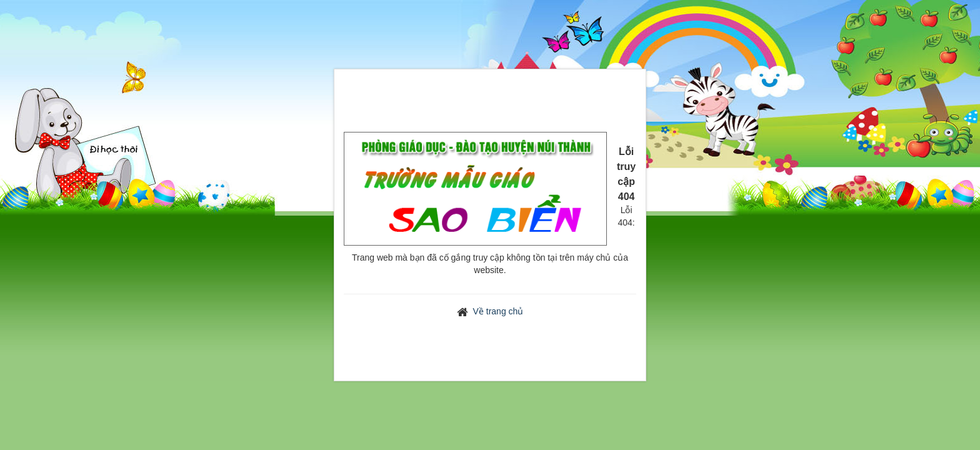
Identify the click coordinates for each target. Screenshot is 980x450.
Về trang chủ (498, 311)
